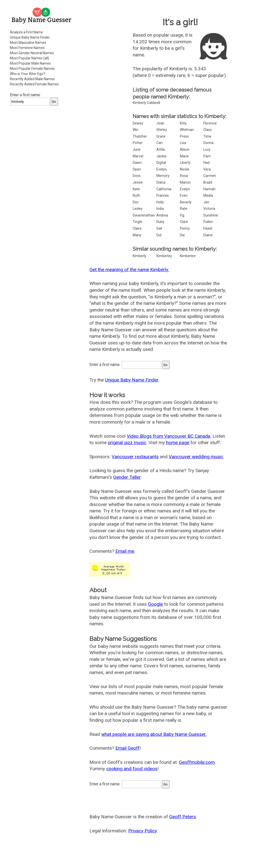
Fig (182, 215)
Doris (137, 176)
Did (159, 235)
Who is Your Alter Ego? (27, 74)
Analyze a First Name (26, 32)
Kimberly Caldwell (146, 103)
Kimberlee (188, 256)
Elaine (208, 235)
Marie (184, 156)
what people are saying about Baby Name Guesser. (154, 734)
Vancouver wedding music (196, 457)
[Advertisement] (42, 141)
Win (136, 130)
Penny (185, 228)
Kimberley (164, 256)
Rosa (184, 176)
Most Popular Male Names (30, 63)
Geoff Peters (183, 817)
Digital (161, 163)
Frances (163, 195)
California (164, 189)
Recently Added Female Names (34, 84)
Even (184, 195)
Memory (163, 176)
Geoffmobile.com (197, 762)
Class (208, 130)
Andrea (162, 215)
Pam (207, 156)
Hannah (209, 189)
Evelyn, (162, 169)
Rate (184, 209)
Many (137, 235)
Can (159, 143)
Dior (136, 202)
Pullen (208, 222)
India (160, 209)
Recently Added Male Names (32, 79)
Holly (160, 202)
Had (206, 163)
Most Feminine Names (27, 48)
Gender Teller (127, 477)
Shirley (162, 130)
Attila (161, 149)
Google (155, 604)
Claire (137, 228)
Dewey (138, 123)
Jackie (161, 156)
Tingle (137, 222)
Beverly (186, 202)
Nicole (185, 169)
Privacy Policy (142, 831)
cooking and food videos (132, 769)
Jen (206, 202)
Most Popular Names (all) (30, 58)
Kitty (183, 123)
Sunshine (211, 215)
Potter (138, 143)
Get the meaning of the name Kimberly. (129, 270)
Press (184, 136)
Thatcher (140, 136)
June (137, 149)
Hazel (208, 228)
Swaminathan (144, 215)
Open (137, 169)
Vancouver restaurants (135, 457)
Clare (184, 222)
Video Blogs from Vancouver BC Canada (169, 436)
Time (207, 136)
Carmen (210, 176)
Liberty (185, 163)
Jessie (138, 182)
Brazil (208, 182)
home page (178, 443)
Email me (125, 551)
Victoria (209, 209)
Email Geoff (127, 748)
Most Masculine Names (28, 43)
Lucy (207, 149)
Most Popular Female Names (32, 69)
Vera (207, 169)
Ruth (136, 195)
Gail (159, 228)
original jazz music (127, 443)
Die (182, 235)
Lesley (138, 209)
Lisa (183, 143)
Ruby (160, 222)
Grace (161, 136)
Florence (210, 123)
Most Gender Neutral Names (32, 53)
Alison (185, 149)
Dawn (137, 163)
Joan (160, 123)
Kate (136, 189)
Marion (185, 182)
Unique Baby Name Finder (30, 37)
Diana (161, 182)
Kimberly (139, 256)
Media (208, 195)
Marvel (138, 156)
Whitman (187, 130)
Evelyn (185, 189)
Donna (208, 143)
